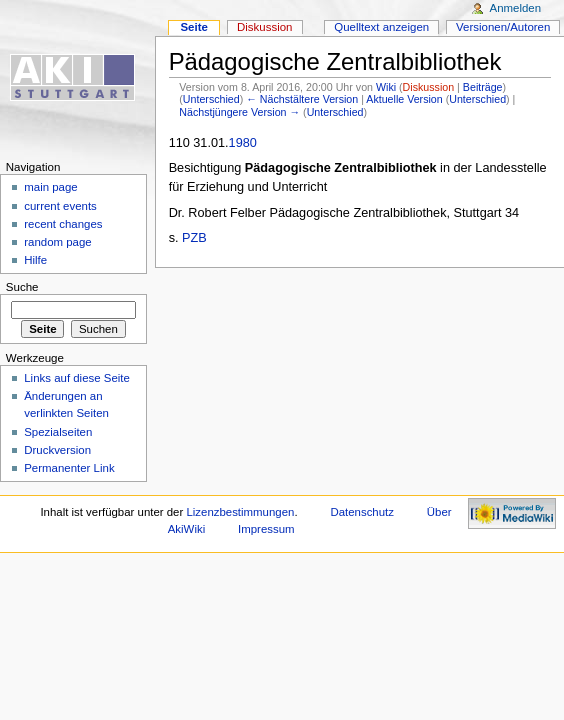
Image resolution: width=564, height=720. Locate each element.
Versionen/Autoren (503, 27)
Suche (22, 287)
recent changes (63, 224)
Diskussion (429, 87)
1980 (243, 143)
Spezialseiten (58, 432)
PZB (194, 238)
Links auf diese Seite (77, 378)
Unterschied (211, 99)
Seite (193, 27)
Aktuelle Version (404, 99)
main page (51, 187)
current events (60, 206)
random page (58, 242)
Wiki (386, 87)
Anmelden (516, 8)
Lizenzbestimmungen (240, 512)
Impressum (266, 529)
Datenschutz (362, 512)
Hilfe (35, 260)
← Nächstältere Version (302, 99)
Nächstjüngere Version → (239, 112)
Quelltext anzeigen (381, 27)
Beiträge (483, 87)
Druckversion (57, 450)
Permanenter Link (69, 468)
